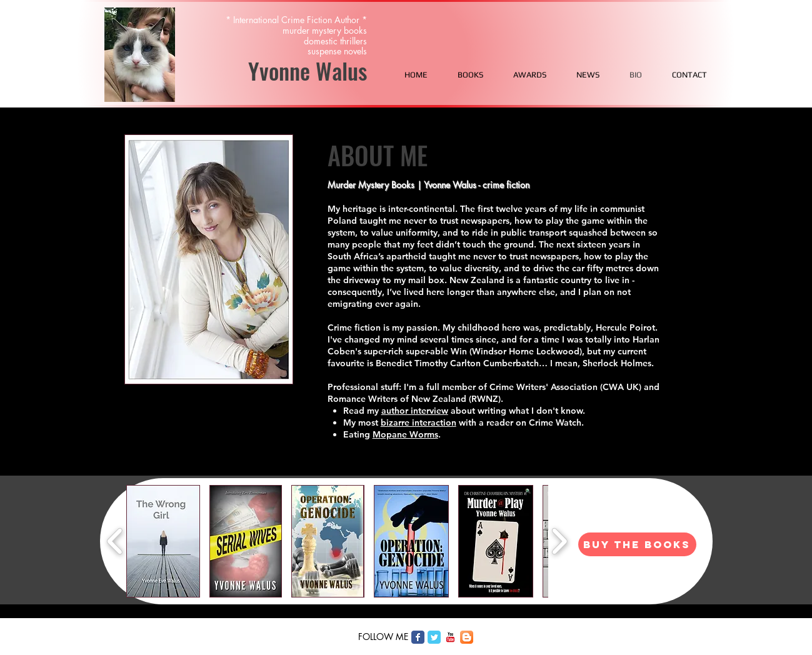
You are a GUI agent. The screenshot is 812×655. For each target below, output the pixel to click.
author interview (415, 411)
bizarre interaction (419, 422)
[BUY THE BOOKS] (637, 544)
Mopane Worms (405, 434)
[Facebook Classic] (418, 637)
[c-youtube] (450, 637)
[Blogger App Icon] (467, 637)
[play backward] (115, 541)
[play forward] (559, 541)
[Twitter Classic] (434, 637)
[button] (163, 541)
